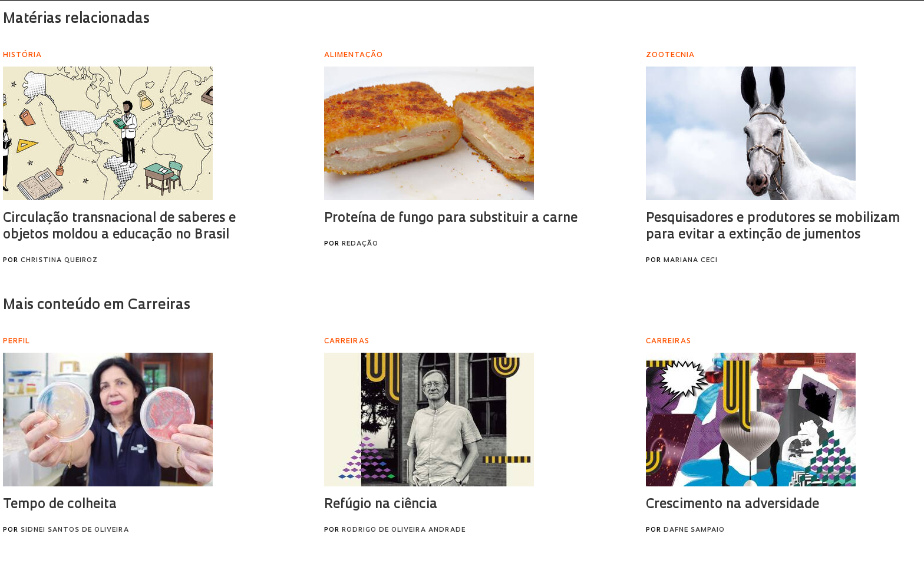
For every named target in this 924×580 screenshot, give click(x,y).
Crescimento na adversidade (732, 505)
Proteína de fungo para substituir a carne (451, 219)
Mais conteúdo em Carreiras (97, 306)
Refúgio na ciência (381, 505)
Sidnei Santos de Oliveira (75, 530)
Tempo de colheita (60, 505)
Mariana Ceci (691, 261)
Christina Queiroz (59, 261)
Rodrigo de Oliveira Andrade (404, 530)
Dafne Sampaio (694, 530)
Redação (360, 244)
